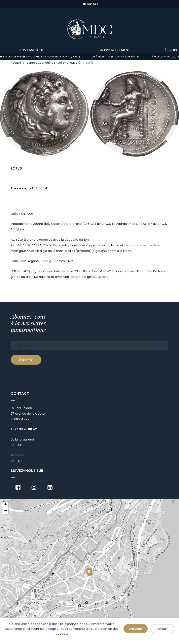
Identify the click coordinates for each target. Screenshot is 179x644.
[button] (89, 571)
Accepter (136, 629)
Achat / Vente (71, 57)
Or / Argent (99, 57)
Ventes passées (17, 57)
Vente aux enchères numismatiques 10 (53, 63)
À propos (157, 57)
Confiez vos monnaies (45, 57)
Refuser (162, 629)
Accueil (16, 63)
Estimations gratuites (125, 57)
